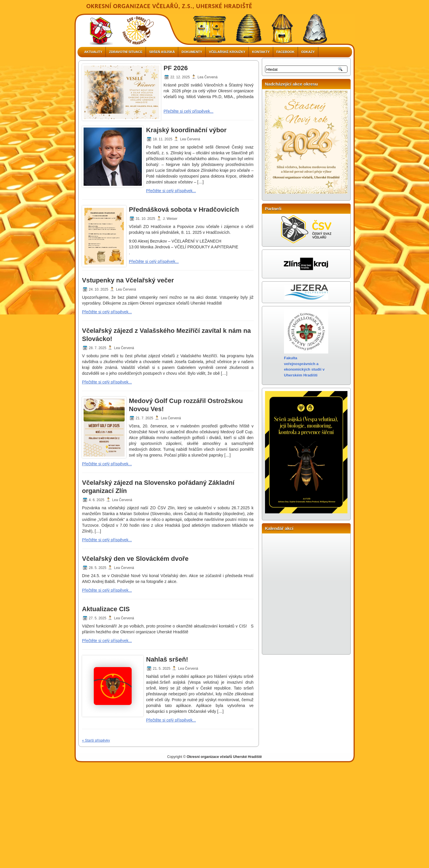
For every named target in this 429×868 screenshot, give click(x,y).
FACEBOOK (285, 52)
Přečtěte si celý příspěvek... (189, 111)
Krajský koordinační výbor (186, 130)
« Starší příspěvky (96, 740)
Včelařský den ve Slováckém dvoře (135, 559)
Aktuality (93, 52)
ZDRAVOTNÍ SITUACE (126, 52)
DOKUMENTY (192, 52)
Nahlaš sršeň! (167, 659)
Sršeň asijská (162, 52)
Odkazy (308, 52)
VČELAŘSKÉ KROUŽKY (227, 52)
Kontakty (261, 52)
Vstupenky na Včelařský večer (128, 280)
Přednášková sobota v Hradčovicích (184, 210)
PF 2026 (176, 68)
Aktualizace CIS (106, 609)
